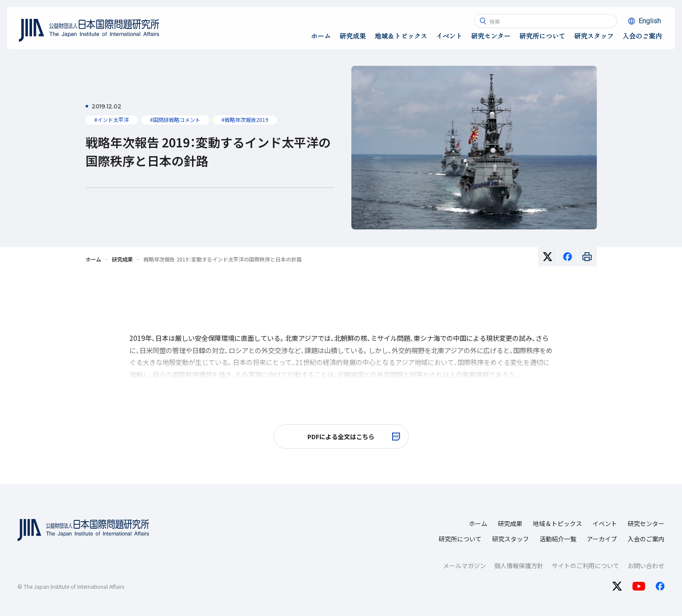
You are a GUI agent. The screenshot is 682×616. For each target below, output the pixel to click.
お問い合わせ (646, 566)
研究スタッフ (511, 539)
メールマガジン (464, 566)
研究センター (646, 523)
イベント (605, 523)
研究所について (460, 539)
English (650, 21)
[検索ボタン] (483, 21)
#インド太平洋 (112, 120)
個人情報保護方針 (519, 566)
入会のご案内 (646, 539)
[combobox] (546, 21)
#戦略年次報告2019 (245, 120)
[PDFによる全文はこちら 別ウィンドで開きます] (341, 437)
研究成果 (510, 523)
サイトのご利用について (586, 566)
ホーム (478, 523)
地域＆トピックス (557, 523)
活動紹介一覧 (558, 539)
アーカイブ (602, 539)
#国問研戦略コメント (175, 120)
